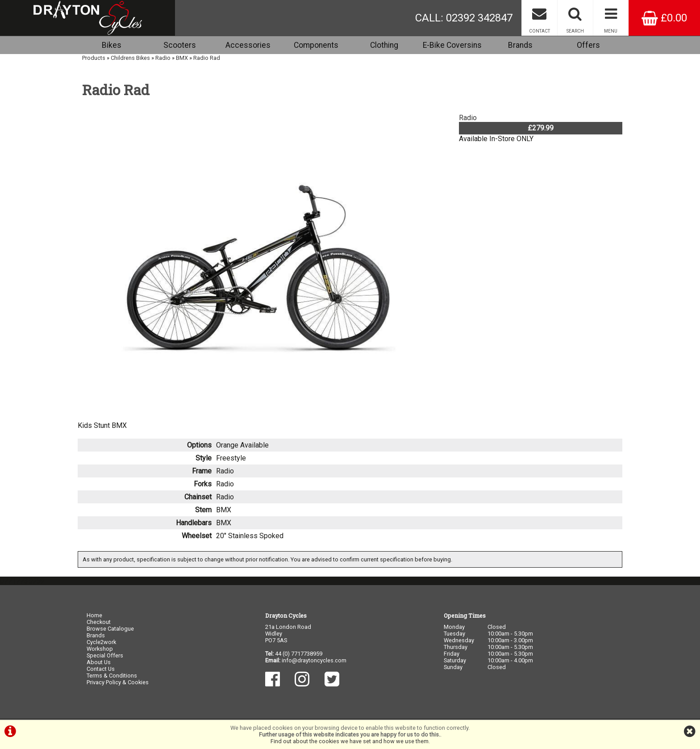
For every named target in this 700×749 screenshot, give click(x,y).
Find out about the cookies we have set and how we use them (350, 741)
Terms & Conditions (112, 676)
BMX (182, 58)
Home (94, 615)
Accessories (248, 45)
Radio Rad (207, 58)
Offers (588, 45)
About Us (99, 662)
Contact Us (101, 669)
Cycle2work (101, 642)
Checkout (99, 622)
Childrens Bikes (130, 58)
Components (316, 45)
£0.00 (664, 18)
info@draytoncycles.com (314, 660)
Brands (520, 45)
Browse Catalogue (110, 629)
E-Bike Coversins (452, 45)
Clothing (384, 45)
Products (94, 58)
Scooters (180, 45)
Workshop (100, 649)
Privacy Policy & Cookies (118, 682)
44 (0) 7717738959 (299, 654)
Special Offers (105, 655)
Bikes (112, 45)
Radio (163, 58)
